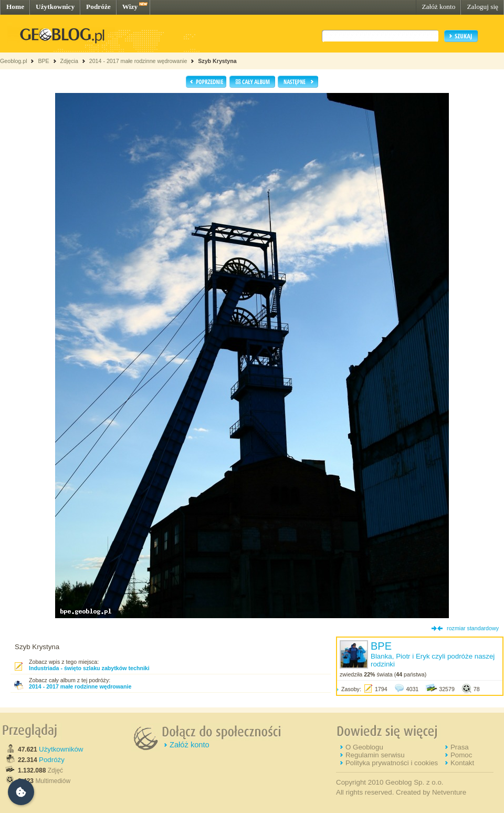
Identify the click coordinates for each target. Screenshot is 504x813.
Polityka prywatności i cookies (392, 763)
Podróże (98, 7)
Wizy (130, 7)
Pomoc (461, 755)
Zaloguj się (482, 7)
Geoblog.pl (14, 61)
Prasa (460, 747)
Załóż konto (438, 7)
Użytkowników (61, 749)
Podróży (52, 760)
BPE (43, 61)
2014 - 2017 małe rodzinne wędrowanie (139, 61)
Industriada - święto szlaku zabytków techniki (89, 668)
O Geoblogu (364, 747)
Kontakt (462, 763)
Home (15, 7)
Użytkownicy (55, 7)
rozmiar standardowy (473, 628)
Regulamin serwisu (375, 755)
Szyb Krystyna (217, 61)
